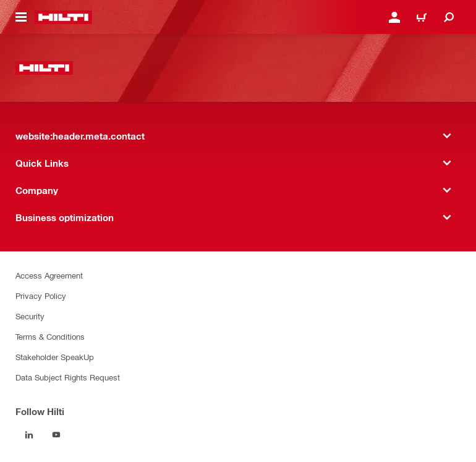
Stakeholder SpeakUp (55, 357)
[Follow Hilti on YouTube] (56, 435)
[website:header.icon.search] (449, 17)
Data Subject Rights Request (68, 377)
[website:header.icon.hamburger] (21, 17)
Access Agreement (49, 275)
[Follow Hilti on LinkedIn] (29, 435)
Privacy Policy (41, 296)
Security (30, 316)
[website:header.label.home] (63, 17)
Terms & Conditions (50, 336)
